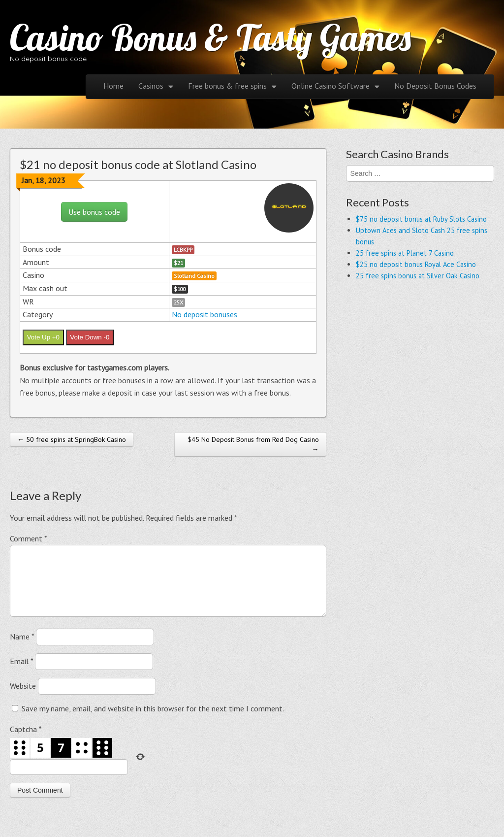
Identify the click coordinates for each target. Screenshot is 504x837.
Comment (28, 538)
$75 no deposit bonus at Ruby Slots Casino (421, 219)
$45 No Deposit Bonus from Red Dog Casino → (253, 444)
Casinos (151, 86)
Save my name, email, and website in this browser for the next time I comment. (153, 720)
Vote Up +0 (43, 337)
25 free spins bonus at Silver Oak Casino (418, 276)
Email (21, 673)
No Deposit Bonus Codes (435, 86)
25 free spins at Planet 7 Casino (405, 253)
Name (22, 648)
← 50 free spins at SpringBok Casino (72, 439)
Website (23, 698)
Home (113, 86)
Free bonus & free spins (227, 86)
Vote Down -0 (90, 337)
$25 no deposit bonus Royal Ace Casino (416, 264)
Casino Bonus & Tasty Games (210, 37)
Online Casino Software (331, 86)
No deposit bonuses (205, 314)
